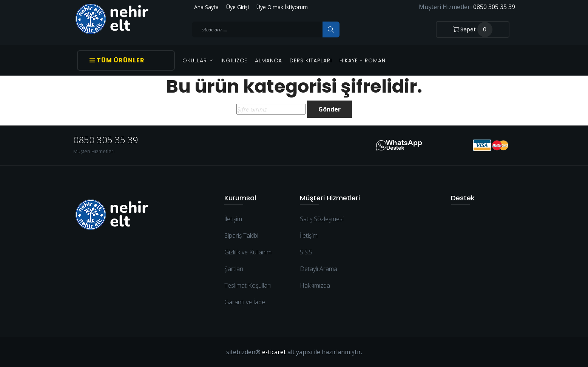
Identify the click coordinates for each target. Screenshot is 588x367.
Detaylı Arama (319, 269)
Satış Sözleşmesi (322, 219)
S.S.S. (307, 252)
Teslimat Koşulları (248, 285)
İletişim (233, 219)
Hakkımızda (315, 285)
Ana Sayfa (206, 7)
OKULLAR (198, 60)
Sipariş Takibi (241, 235)
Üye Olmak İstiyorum (282, 7)
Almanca (269, 60)
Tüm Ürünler (117, 60)
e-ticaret (274, 352)
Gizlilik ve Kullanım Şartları (248, 260)
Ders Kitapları (311, 60)
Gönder (329, 109)
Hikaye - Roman (363, 60)
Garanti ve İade (245, 302)
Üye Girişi (238, 7)
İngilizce (234, 60)
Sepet (473, 29)
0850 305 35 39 (494, 7)
